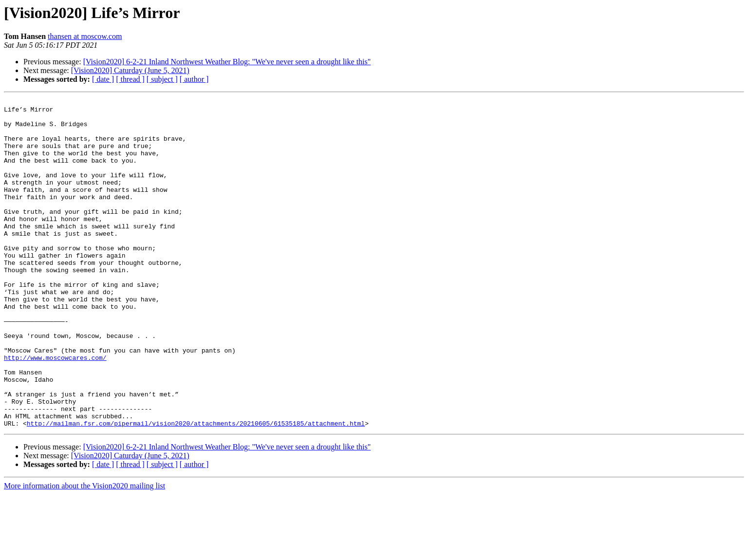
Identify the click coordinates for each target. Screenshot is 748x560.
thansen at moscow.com (85, 36)
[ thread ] (130, 79)
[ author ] (194, 79)
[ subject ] (162, 79)
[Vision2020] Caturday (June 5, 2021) (130, 70)
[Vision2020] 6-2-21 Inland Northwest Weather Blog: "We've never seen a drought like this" (227, 62)
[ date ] (103, 79)
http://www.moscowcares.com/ (55, 410)
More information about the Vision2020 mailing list (84, 551)
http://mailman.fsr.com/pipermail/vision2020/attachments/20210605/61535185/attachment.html (196, 489)
